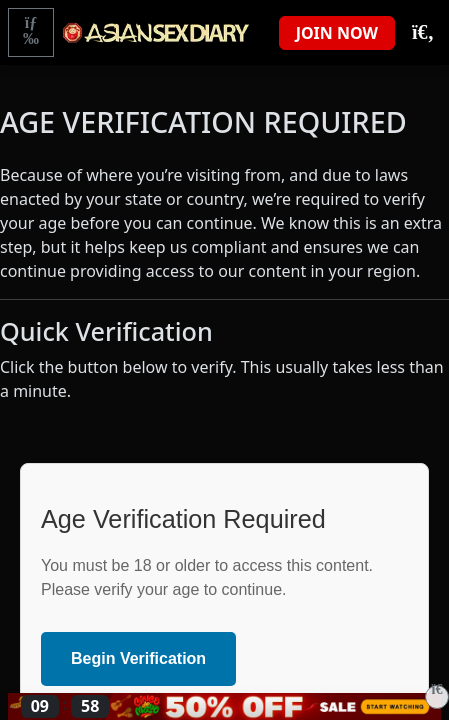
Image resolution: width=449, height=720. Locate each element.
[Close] (437, 697)
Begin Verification (138, 658)
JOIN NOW (337, 33)
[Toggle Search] (422, 33)
